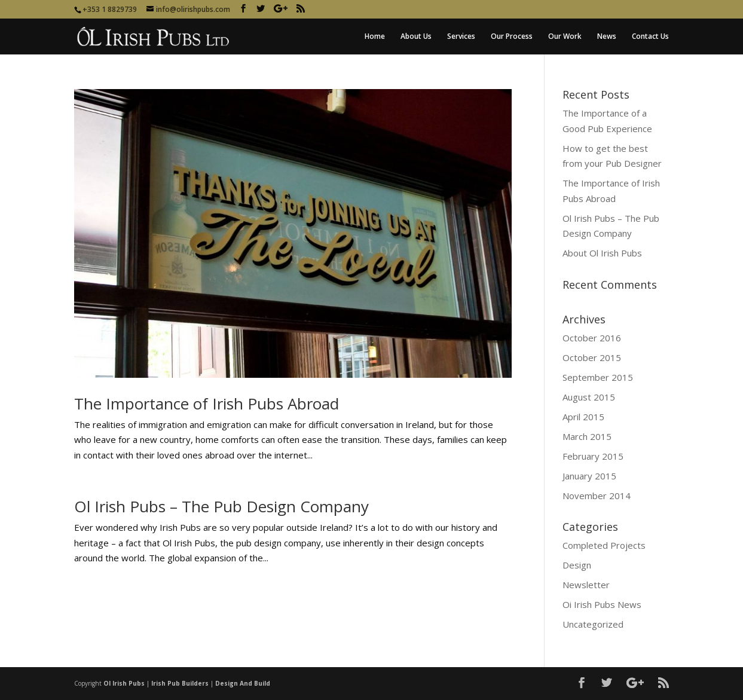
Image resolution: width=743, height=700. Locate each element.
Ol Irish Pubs (124, 683)
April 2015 (583, 417)
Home (375, 37)
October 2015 (592, 357)
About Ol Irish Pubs (602, 253)
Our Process (512, 37)
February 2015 (593, 456)
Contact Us (650, 37)
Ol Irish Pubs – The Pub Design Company (221, 506)
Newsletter (586, 585)
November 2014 (597, 496)
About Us (416, 37)
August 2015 (589, 397)
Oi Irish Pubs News (602, 604)
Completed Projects (604, 545)
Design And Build (243, 683)
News (607, 37)
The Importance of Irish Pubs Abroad (207, 404)
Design (577, 565)
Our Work (565, 37)
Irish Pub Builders (180, 683)
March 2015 (587, 436)
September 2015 (598, 377)
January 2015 (589, 476)
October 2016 (592, 338)
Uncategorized (593, 624)
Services (461, 37)
